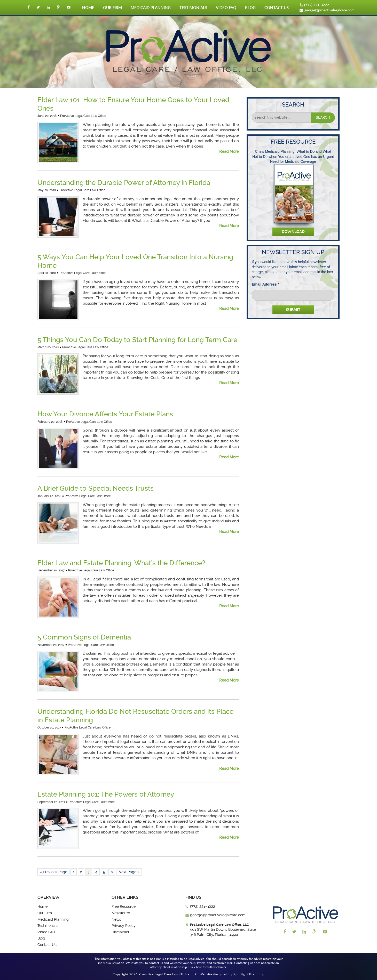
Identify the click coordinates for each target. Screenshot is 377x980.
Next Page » (129, 872)
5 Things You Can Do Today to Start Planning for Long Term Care (137, 340)
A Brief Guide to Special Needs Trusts (96, 488)
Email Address (265, 284)
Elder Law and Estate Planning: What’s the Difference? (121, 563)
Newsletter (121, 913)
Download (293, 232)
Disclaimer (120, 932)
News (116, 919)
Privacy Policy (124, 926)
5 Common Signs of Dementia (84, 637)
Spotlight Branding (249, 974)
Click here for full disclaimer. (208, 967)
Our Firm (112, 8)
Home (88, 8)
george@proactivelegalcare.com (329, 10)
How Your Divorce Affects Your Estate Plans (105, 414)
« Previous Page (53, 872)
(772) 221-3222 (317, 5)
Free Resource (124, 906)
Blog (250, 8)
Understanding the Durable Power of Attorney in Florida (124, 183)
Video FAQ (226, 8)
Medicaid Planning (151, 8)
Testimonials (193, 8)
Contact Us (277, 8)
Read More (229, 151)
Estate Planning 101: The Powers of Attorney (106, 794)
